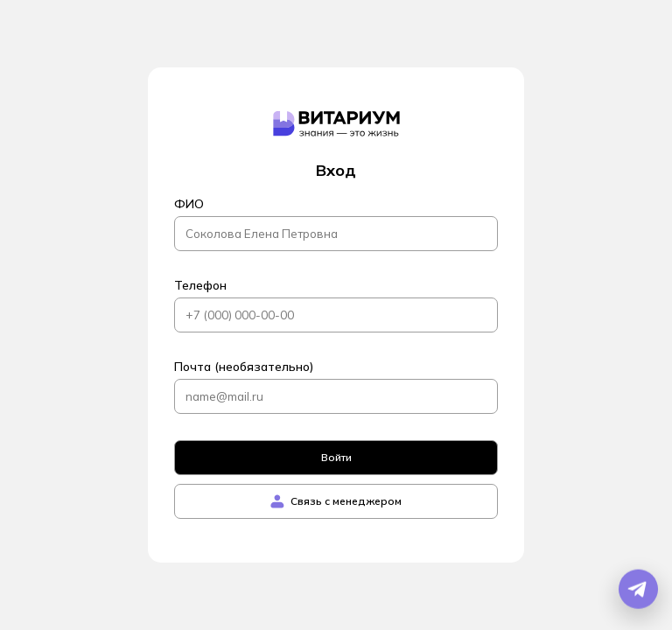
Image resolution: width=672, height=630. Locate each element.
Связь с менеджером (336, 501)
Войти (336, 457)
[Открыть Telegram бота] (638, 590)
